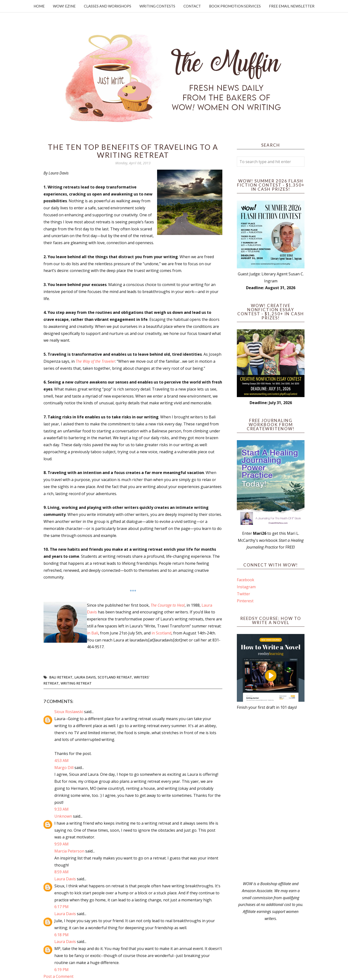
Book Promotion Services (235, 6)
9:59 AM (62, 844)
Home (39, 6)
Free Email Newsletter (292, 6)
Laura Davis (85, 677)
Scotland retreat (115, 677)
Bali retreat (61, 677)
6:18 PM (62, 935)
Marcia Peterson (69, 851)
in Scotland (161, 633)
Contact (192, 6)
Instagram (246, 587)
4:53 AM (62, 761)
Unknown (63, 816)
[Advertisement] (271, 796)
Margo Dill (64, 768)
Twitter (243, 594)
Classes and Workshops (108, 6)
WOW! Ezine (64, 6)
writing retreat (76, 683)
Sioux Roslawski (69, 712)
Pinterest (245, 601)
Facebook (246, 580)
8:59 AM (62, 872)
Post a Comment (58, 976)
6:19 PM (62, 970)
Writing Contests (157, 6)
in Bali (93, 633)
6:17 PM (62, 907)
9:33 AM (62, 809)
